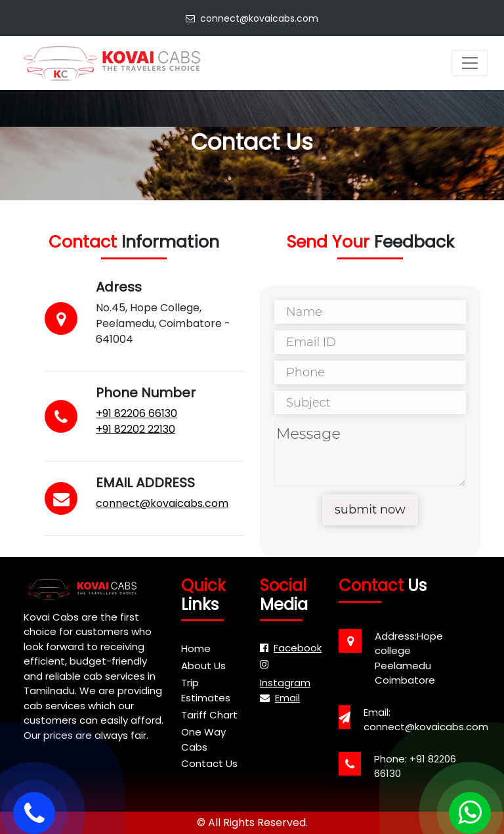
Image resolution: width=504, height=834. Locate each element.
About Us (203, 666)
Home (196, 648)
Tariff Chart (209, 715)
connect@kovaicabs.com (252, 18)
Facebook (291, 648)
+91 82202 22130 (135, 429)
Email (280, 698)
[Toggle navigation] (470, 63)
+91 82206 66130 (136, 413)
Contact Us (209, 763)
